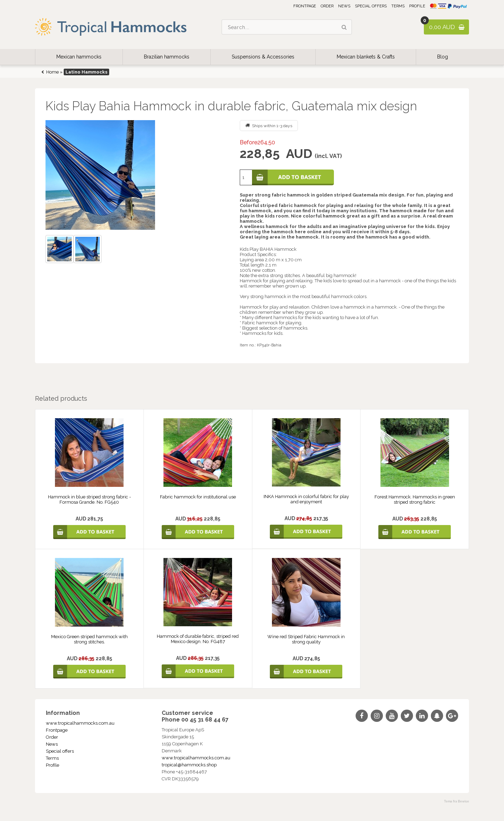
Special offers (371, 6)
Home (52, 72)
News (344, 6)
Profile (417, 6)
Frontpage (305, 6)
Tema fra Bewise (457, 801)
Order (327, 6)
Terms (398, 6)
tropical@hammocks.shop (189, 765)
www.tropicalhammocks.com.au (80, 723)
